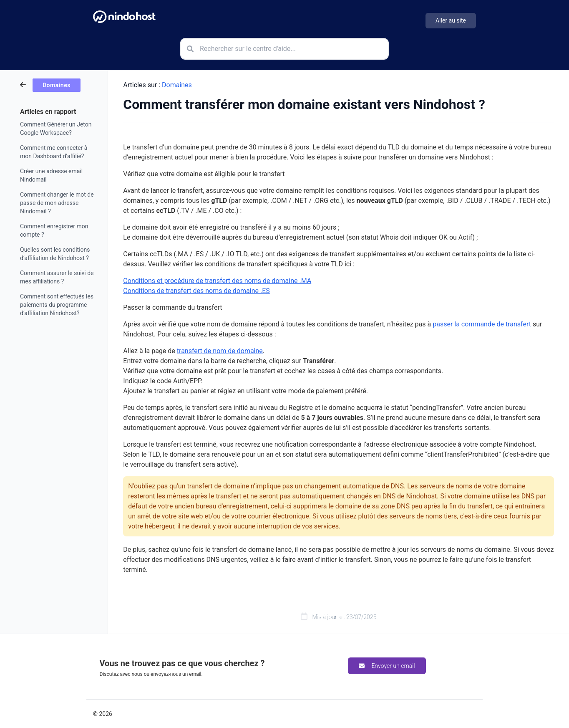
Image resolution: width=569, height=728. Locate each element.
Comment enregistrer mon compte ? (54, 230)
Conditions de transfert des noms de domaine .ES (196, 291)
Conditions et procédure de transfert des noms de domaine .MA (217, 281)
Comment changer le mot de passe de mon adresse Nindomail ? (57, 203)
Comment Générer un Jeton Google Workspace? (56, 129)
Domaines (177, 85)
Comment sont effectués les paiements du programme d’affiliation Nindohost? (57, 305)
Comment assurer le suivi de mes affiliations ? (57, 277)
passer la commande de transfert (482, 324)
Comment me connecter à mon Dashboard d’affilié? (54, 152)
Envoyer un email (387, 666)
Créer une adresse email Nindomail (51, 175)
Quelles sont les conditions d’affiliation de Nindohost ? (55, 254)
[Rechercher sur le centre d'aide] (284, 49)
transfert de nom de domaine (220, 351)
